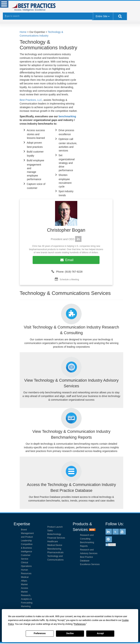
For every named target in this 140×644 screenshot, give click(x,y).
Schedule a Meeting (69, 280)
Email (66, 260)
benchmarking (67, 116)
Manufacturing (54, 549)
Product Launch (55, 527)
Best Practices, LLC (31, 100)
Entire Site (102, 16)
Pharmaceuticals (56, 552)
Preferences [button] (80, 624)
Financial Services (56, 538)
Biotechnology (54, 534)
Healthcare (53, 542)
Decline (70, 633)
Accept (100, 633)
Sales (50, 531)
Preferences (40, 633)
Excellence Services (90, 564)
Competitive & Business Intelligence (27, 548)
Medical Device (55, 545)
